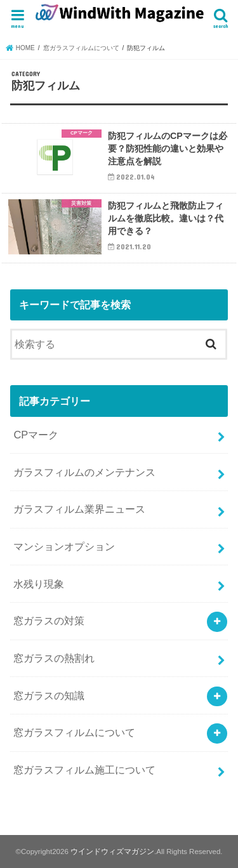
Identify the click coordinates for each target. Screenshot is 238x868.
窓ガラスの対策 (49, 621)
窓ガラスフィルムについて (74, 732)
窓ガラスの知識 (49, 695)
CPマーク (36, 435)
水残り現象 (39, 584)
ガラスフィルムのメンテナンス (84, 472)
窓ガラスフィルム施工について (84, 770)
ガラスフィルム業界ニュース (79, 509)
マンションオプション (64, 546)
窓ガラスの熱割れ (54, 658)
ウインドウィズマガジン (112, 852)
